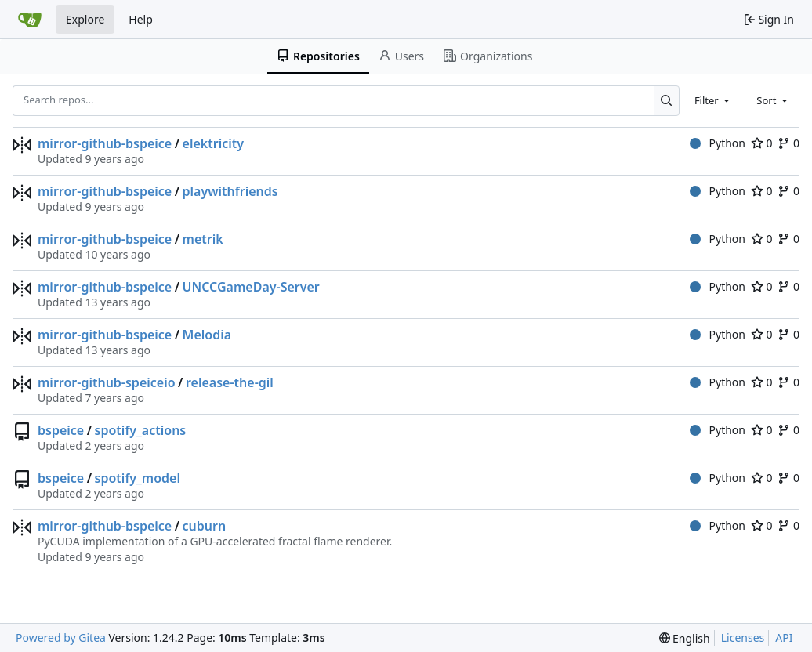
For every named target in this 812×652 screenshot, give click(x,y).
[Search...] (667, 100)
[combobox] (713, 100)
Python (718, 143)
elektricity (213, 143)
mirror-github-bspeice (105, 143)
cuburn (205, 526)
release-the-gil (230, 382)
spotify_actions (141, 430)
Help (141, 19)
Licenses (743, 638)
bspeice (61, 430)
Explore (85, 19)
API (784, 638)
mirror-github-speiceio (107, 382)
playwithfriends (230, 191)
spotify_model (138, 478)
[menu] (685, 638)
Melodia (207, 335)
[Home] (30, 20)
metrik (203, 239)
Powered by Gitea (61, 638)
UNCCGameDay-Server (251, 287)
